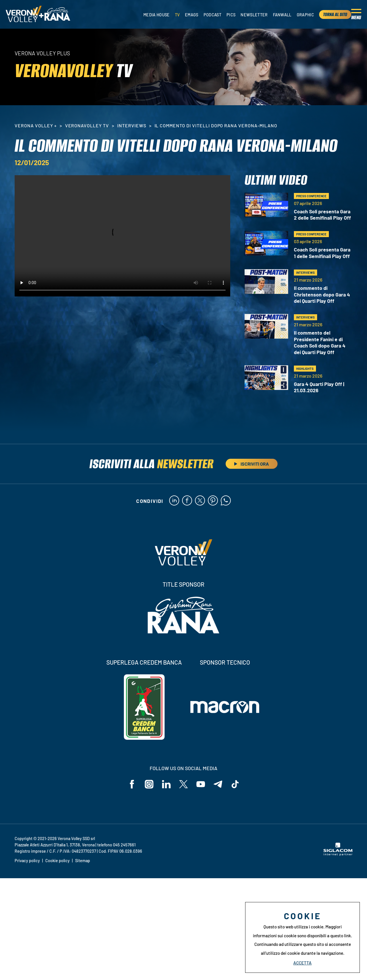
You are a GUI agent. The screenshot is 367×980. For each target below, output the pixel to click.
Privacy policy (27, 861)
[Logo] (24, 14)
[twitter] (200, 501)
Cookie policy (57, 861)
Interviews (132, 125)
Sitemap (83, 861)
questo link (341, 936)
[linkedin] (174, 501)
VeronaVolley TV (87, 125)
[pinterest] (213, 501)
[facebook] (187, 501)
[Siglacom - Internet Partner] (338, 854)
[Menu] (356, 14)
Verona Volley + (36, 125)
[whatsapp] (226, 501)
